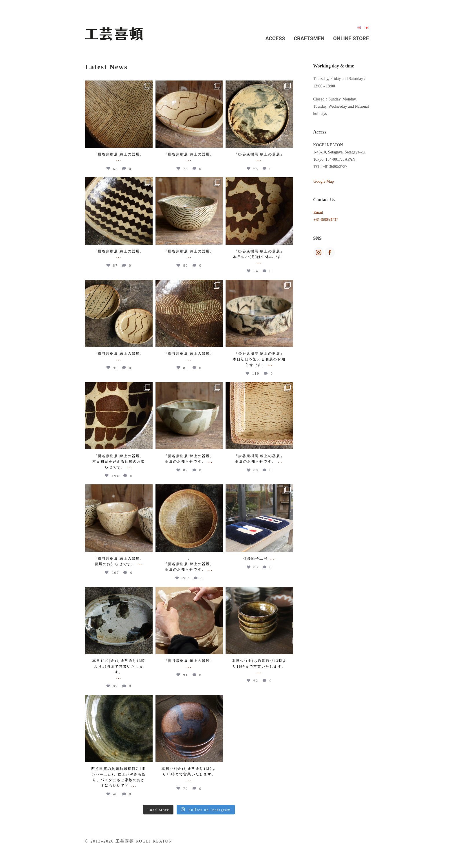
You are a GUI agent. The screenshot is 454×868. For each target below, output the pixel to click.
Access (275, 38)
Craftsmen (309, 38)
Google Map (324, 181)
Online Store (351, 38)
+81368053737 (326, 220)
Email (318, 212)
